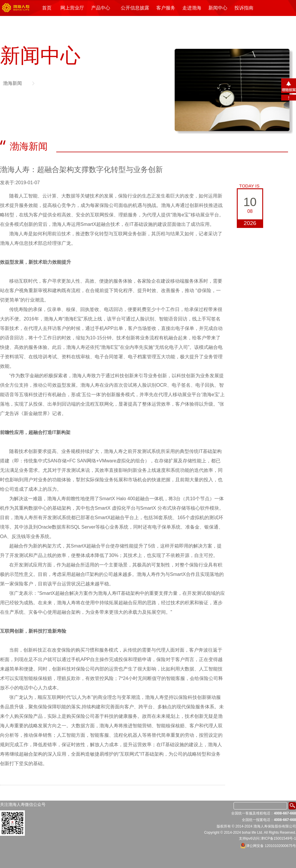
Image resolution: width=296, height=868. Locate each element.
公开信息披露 (135, 8)
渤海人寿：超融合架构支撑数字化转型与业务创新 (81, 169)
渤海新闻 (12, 83)
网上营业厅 (72, 8)
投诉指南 (244, 8)
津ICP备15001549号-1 (278, 838)
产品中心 (101, 8)
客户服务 (166, 8)
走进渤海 (192, 8)
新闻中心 (218, 8)
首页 (47, 8)
